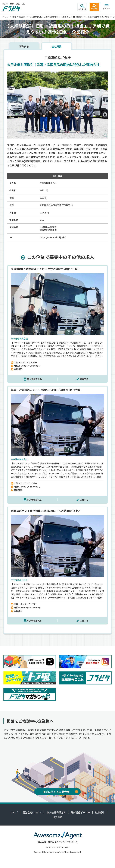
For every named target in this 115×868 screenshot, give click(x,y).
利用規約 (100, 812)
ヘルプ (14, 812)
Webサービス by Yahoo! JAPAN (57, 847)
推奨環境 (57, 817)
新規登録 (94, 6)
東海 (14, 17)
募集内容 (24, 46)
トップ (5, 17)
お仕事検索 (82, 7)
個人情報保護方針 (56, 812)
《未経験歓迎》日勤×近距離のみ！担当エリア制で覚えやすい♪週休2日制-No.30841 (69, 17)
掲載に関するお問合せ (60, 792)
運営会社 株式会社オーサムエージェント (57, 841)
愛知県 (22, 17)
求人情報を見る (34, 379)
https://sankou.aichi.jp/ (51, 237)
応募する (84, 379)
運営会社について (32, 812)
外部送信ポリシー (80, 812)
